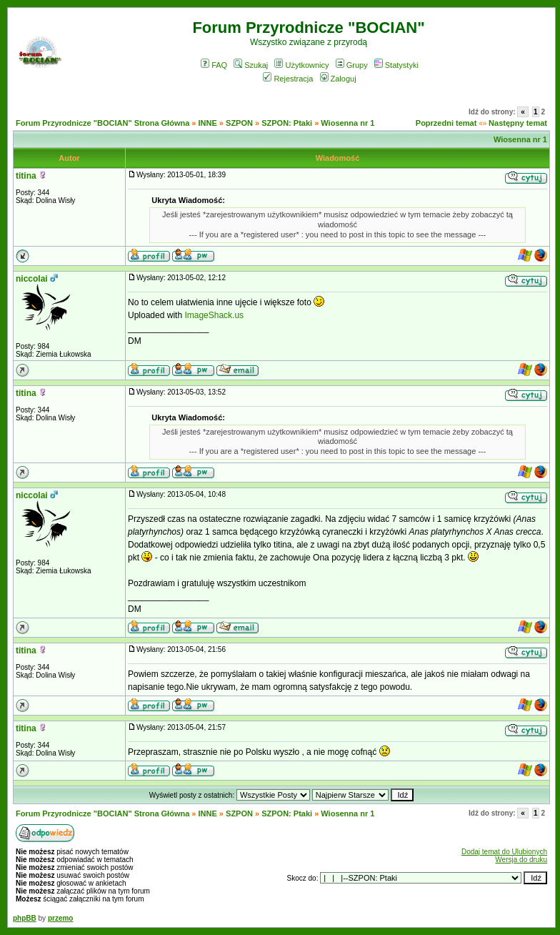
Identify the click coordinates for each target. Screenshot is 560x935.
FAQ (214, 65)
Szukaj (251, 65)
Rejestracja (288, 79)
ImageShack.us (214, 315)
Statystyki (396, 65)
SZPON (239, 123)
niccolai (32, 279)
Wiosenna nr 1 (347, 123)
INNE (208, 123)
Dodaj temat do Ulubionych (504, 852)
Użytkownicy (301, 65)
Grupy (352, 65)
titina (26, 176)
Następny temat (518, 123)
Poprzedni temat (446, 123)
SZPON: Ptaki (287, 123)
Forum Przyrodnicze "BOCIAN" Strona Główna (102, 123)
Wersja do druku (521, 860)
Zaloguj (338, 79)
